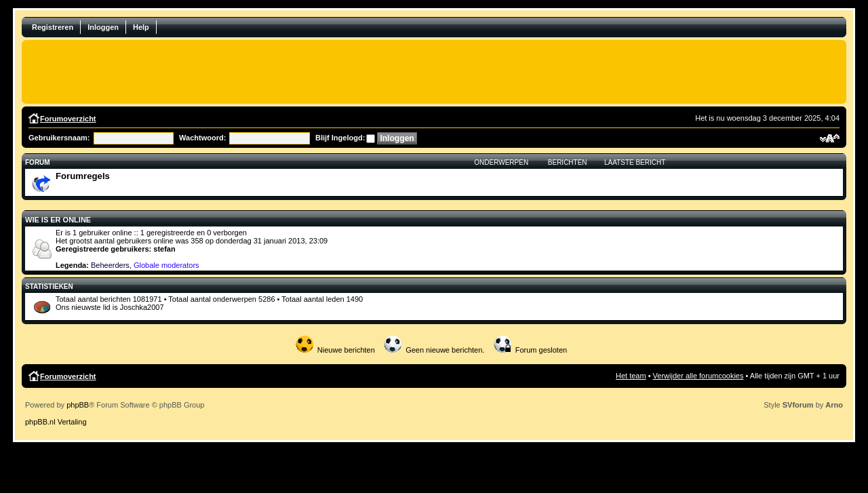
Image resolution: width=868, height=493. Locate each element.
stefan (164, 249)
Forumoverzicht (68, 119)
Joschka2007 (142, 307)
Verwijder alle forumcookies (698, 376)
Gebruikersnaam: (59, 138)
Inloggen (103, 27)
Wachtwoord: (202, 138)
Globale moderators (166, 265)
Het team (631, 376)
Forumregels (83, 176)
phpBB (78, 405)
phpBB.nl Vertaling (56, 422)
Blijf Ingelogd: (340, 138)
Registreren (53, 27)
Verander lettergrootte (830, 138)
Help (141, 27)
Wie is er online (58, 220)
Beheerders (110, 265)
